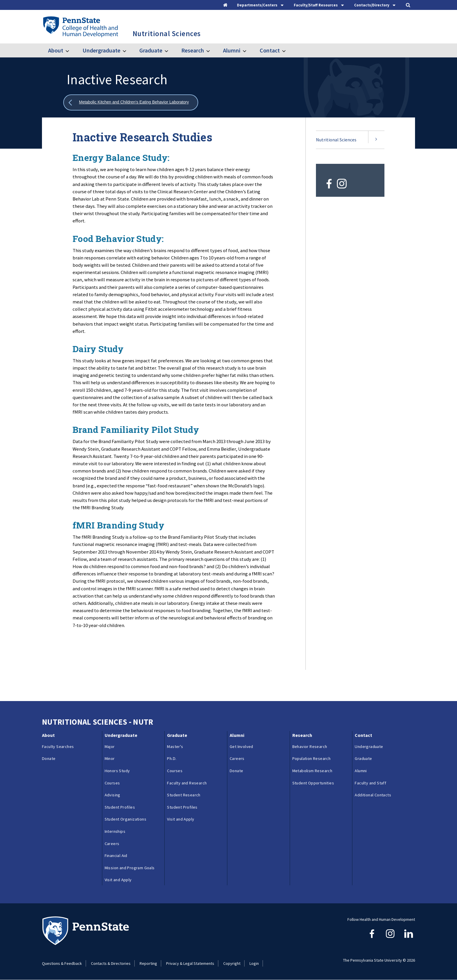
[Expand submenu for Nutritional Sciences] (376, 140)
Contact (270, 50)
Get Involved (241, 747)
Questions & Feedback (62, 963)
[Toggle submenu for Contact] (287, 50)
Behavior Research (310, 747)
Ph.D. (172, 758)
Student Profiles (120, 807)
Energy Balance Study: (121, 158)
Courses (112, 783)
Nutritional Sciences (336, 140)
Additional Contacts (373, 795)
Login (254, 963)
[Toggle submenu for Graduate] (170, 50)
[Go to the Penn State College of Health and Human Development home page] (80, 27)
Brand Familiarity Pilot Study (136, 430)
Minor (110, 758)
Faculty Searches (58, 747)
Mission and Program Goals (130, 868)
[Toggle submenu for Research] (212, 50)
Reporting (148, 963)
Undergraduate (101, 50)
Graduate (151, 50)
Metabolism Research (312, 771)
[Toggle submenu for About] (71, 50)
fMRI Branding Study (118, 525)
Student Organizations (125, 819)
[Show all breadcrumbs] (131, 102)
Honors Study (117, 771)
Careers (112, 844)
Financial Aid (116, 856)
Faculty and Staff (370, 783)
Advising (113, 795)
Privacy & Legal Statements (190, 963)
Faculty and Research (187, 783)
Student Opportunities (313, 783)
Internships (115, 831)
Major (110, 747)
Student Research (184, 795)
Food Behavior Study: (118, 239)
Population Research (312, 758)
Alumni (232, 50)
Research (193, 50)
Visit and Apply (118, 880)
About (56, 50)
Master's (175, 747)
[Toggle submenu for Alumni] (248, 50)
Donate (49, 758)
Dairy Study (98, 349)
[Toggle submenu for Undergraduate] (128, 50)
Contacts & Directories (111, 963)
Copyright (232, 963)
